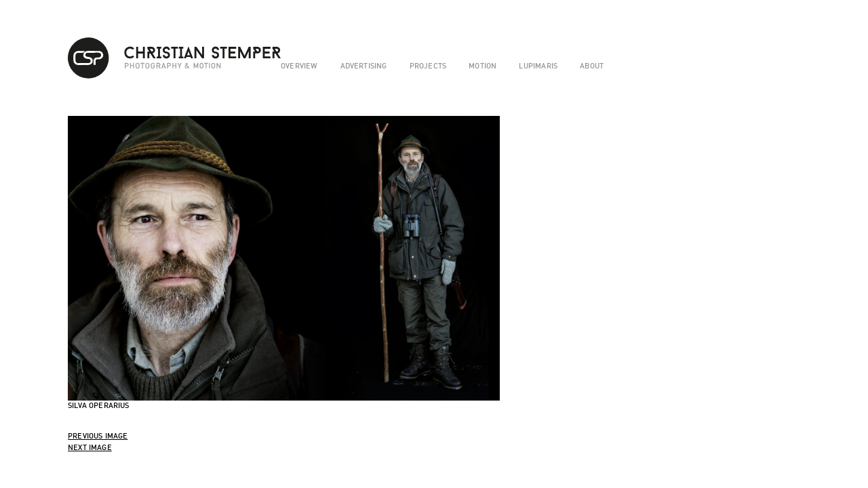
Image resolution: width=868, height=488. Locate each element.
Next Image (90, 447)
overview (299, 66)
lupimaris (538, 66)
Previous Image (98, 436)
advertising (364, 66)
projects (428, 66)
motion (482, 66)
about (592, 66)
